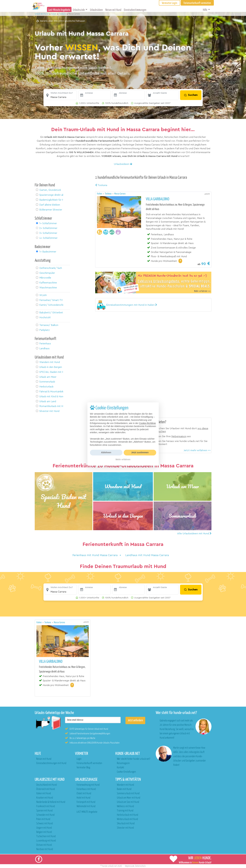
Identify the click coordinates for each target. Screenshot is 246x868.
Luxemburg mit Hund (46, 841)
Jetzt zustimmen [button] (140, 452)
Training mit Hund (125, 811)
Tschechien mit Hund (46, 836)
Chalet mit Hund (84, 794)
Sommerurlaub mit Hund (128, 794)
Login (79, 759)
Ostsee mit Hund (44, 845)
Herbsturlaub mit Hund (127, 815)
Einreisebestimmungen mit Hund (51, 763)
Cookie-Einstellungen (126, 772)
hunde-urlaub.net (109, 866)
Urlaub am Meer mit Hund (128, 798)
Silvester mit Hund (125, 828)
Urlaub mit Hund (42, 14)
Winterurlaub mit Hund (127, 819)
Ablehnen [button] (106, 452)
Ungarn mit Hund (44, 828)
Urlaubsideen (96, 10)
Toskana (101, 185)
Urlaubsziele (79, 10)
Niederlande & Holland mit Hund (51, 802)
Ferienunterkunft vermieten (89, 763)
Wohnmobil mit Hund (86, 806)
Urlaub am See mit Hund (128, 802)
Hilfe (205, 10)
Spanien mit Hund (44, 811)
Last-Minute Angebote (59, 10)
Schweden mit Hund (45, 815)
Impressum (130, 866)
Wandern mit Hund (125, 785)
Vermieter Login (169, 3)
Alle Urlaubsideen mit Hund (194, 534)
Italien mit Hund (44, 794)
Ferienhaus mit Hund (86, 789)
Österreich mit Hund (46, 789)
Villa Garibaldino (158, 199)
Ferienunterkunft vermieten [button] (197, 3)
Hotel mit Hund (83, 798)
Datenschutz (140, 866)
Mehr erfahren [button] (123, 459)
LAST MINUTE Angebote (87, 812)
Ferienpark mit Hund (86, 802)
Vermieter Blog (83, 768)
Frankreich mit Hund (46, 806)
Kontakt (120, 768)
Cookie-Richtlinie (147, 423)
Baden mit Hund (124, 789)
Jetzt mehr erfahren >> (197, 450)
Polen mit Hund (43, 819)
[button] (61, 95)
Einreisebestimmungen (135, 10)
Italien (100, 194)
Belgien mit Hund (44, 832)
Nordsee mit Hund (45, 849)
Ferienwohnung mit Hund (88, 785)
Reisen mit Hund (113, 10)
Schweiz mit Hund (45, 824)
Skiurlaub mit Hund (126, 824)
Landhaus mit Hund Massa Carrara (147, 555)
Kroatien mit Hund (45, 798)
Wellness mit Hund (125, 806)
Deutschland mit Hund (46, 785)
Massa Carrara (120, 194)
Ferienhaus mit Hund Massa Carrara (95, 555)
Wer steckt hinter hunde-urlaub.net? (134, 759)
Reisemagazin (123, 763)
